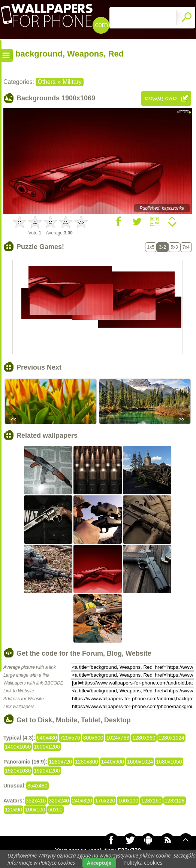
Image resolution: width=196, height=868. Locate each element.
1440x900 (113, 762)
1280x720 (60, 762)
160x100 (128, 801)
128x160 (151, 801)
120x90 (13, 810)
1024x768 (118, 738)
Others (46, 82)
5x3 (174, 247)
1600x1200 (47, 747)
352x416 (36, 801)
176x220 (105, 801)
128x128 (175, 801)
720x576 (70, 738)
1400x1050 (18, 747)
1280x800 (87, 762)
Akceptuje (99, 863)
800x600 (93, 738)
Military (72, 82)
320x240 (59, 801)
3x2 (162, 247)
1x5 (151, 247)
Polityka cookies (143, 863)
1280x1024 (171, 738)
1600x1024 (140, 762)
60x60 (55, 810)
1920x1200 (47, 771)
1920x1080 (18, 771)
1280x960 (144, 738)
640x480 (47, 738)
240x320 (82, 801)
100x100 (35, 810)
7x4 (186, 247)
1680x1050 (169, 762)
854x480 (37, 786)
